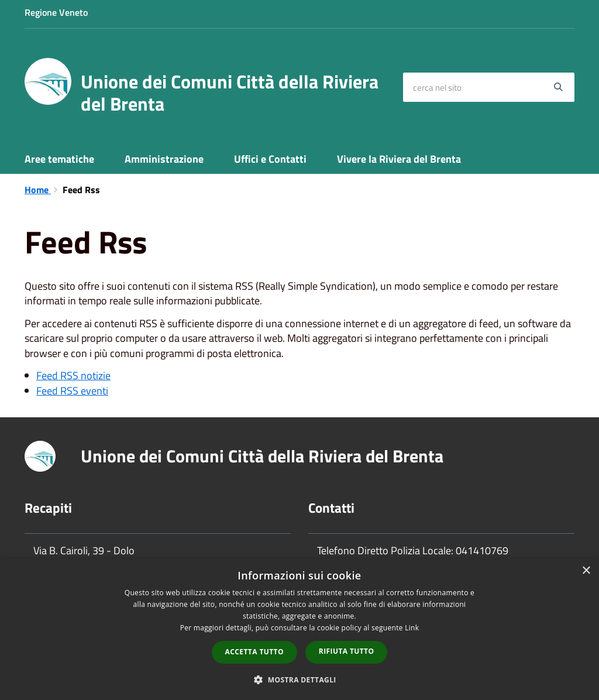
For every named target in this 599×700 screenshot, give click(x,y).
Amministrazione (164, 159)
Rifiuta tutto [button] (347, 651)
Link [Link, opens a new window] (412, 628)
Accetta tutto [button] (254, 652)
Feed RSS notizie (73, 375)
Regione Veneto (56, 12)
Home (38, 190)
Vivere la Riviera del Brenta (399, 159)
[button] (299, 679)
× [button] (586, 571)
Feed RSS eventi (72, 391)
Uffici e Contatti (270, 159)
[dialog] (299, 629)
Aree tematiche (59, 159)
